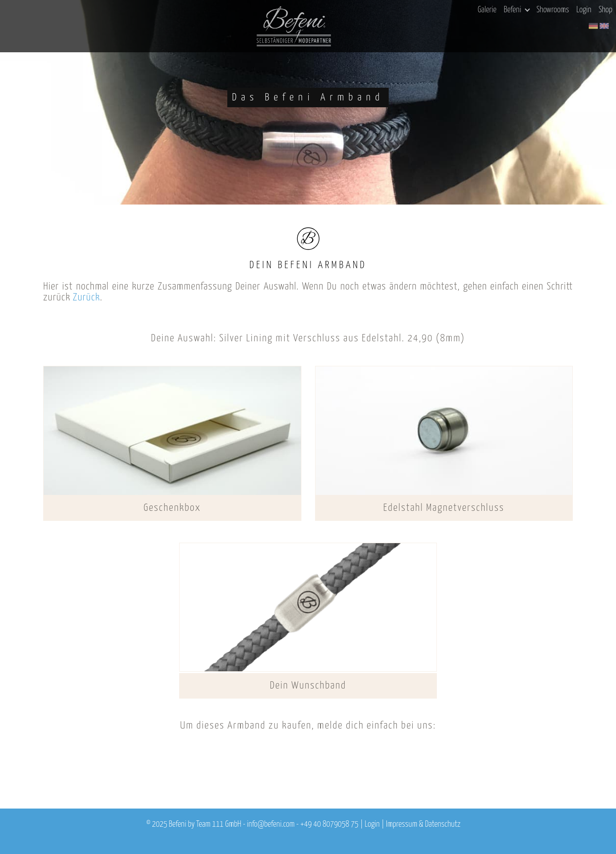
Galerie (487, 10)
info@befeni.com (271, 824)
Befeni (517, 10)
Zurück (86, 297)
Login (584, 10)
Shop (606, 10)
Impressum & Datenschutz (423, 824)
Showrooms (553, 10)
